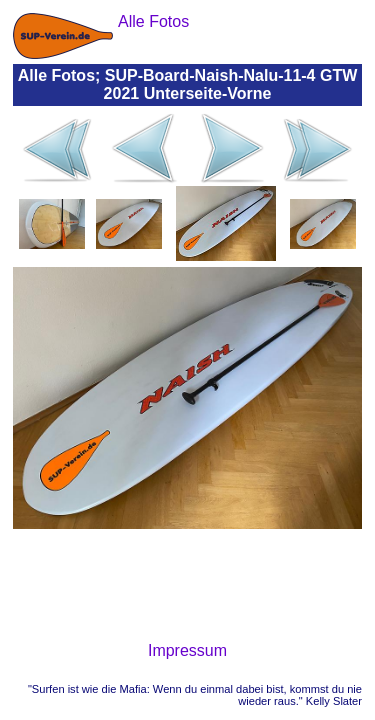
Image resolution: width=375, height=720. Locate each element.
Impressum (187, 650)
